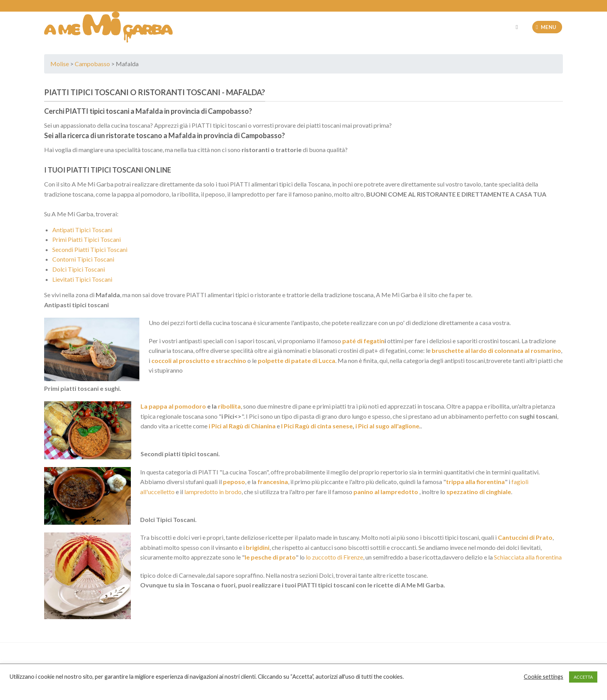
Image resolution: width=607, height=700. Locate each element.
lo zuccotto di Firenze (334, 557)
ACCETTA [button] (583, 677)
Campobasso (92, 64)
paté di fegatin (363, 341)
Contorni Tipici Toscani (83, 259)
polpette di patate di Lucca (297, 360)
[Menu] (547, 27)
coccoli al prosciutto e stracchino (199, 360)
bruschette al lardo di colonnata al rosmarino (496, 350)
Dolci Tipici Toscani (79, 269)
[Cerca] (519, 27)
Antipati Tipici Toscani (82, 230)
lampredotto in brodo (213, 492)
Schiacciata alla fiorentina (528, 557)
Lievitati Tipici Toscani (82, 279)
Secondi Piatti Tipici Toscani (90, 249)
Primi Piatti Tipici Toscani (87, 239)
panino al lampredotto (385, 492)
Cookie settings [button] (544, 677)
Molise (60, 64)
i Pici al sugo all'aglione (387, 426)
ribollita (229, 406)
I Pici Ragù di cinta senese (317, 426)
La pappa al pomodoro (173, 406)
